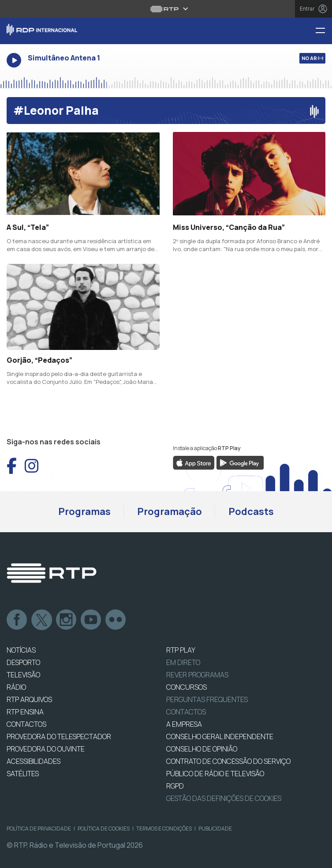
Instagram (67, 620)
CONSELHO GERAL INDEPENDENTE (220, 736)
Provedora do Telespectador (59, 736)
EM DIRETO (183, 662)
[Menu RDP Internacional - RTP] (324, 31)
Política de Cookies (104, 829)
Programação (170, 511)
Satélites (23, 774)
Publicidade (215, 829)
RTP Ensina (25, 712)
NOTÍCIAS (21, 650)
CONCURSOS (187, 687)
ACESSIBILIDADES (34, 761)
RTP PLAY (181, 650)
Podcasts (251, 511)
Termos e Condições (164, 829)
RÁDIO (16, 687)
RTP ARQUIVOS (29, 699)
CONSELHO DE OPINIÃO (202, 749)
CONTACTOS (26, 724)
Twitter (42, 620)
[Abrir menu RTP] (166, 9)
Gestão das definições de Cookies (224, 798)
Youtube (91, 620)
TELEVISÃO (23, 675)
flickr (116, 620)
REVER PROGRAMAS (197, 675)
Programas (84, 511)
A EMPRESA (184, 724)
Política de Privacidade (39, 829)
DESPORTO (23, 662)
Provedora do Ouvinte (46, 749)
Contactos (186, 712)
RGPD (175, 786)
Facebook (17, 620)
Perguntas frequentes (207, 699)
